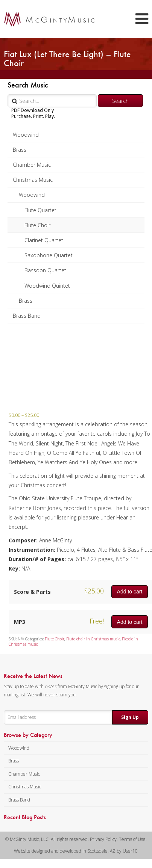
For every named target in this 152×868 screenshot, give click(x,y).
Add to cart (130, 592)
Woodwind (26, 135)
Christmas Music (33, 180)
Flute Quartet (40, 210)
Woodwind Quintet (47, 286)
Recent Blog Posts (25, 817)
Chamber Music (32, 165)
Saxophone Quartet (49, 255)
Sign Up (130, 717)
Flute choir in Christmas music (93, 639)
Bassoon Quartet (45, 270)
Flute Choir (37, 225)
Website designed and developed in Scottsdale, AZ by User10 (76, 851)
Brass (20, 150)
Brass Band (27, 316)
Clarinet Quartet (44, 240)
